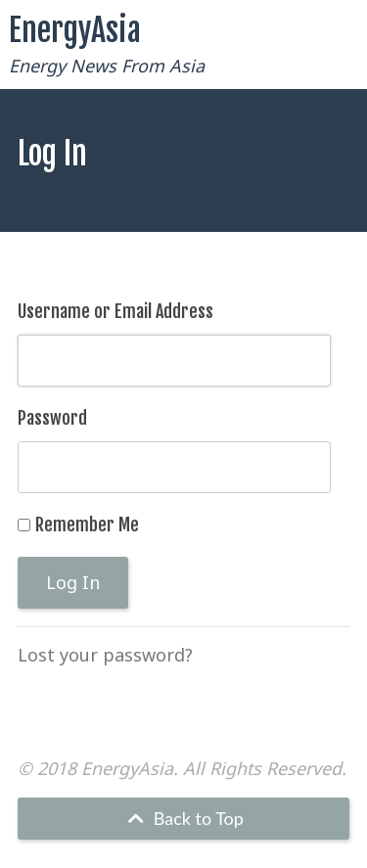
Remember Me (87, 525)
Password (52, 418)
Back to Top (183, 818)
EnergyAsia (75, 30)
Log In (73, 582)
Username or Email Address (115, 311)
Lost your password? (105, 655)
